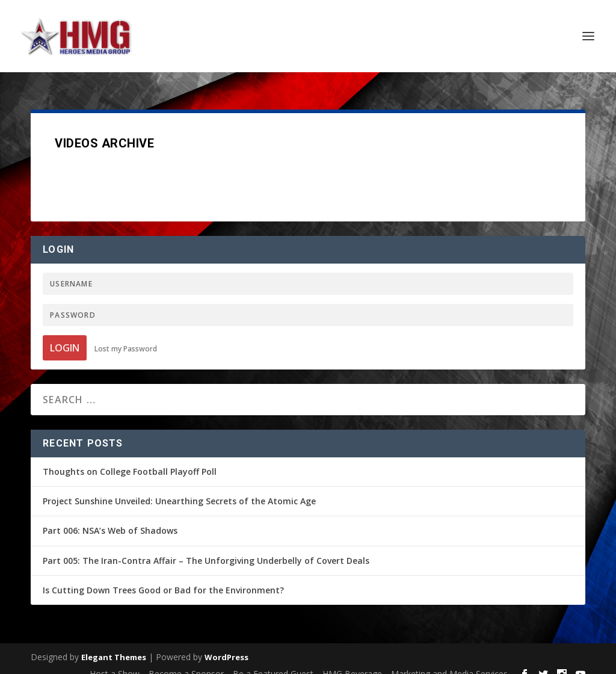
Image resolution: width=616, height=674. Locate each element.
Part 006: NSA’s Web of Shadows (110, 517)
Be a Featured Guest (273, 660)
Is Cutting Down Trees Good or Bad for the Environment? (163, 577)
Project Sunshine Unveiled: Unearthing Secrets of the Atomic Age (179, 488)
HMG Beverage (352, 660)
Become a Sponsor (186, 660)
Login (65, 335)
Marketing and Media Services (449, 660)
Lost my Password (126, 335)
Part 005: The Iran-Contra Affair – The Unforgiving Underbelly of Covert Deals (206, 547)
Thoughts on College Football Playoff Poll (130, 458)
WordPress (226, 644)
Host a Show (115, 660)
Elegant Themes (114, 644)
